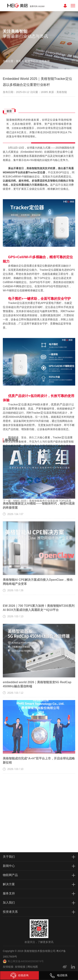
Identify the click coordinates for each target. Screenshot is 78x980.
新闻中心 (30, 61)
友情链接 (20, 967)
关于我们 (9, 857)
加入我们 (9, 903)
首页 (19, 61)
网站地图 (33, 967)
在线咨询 (19, 976)
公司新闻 (44, 61)
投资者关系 (10, 912)
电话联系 (58, 976)
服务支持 (9, 893)
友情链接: (8, 967)
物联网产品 (10, 875)
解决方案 (9, 884)
